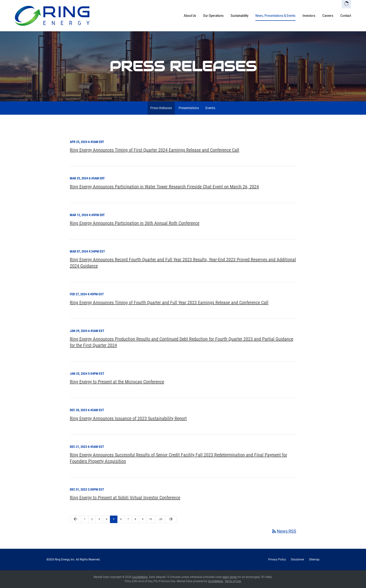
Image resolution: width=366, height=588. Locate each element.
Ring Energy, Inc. (65, 559)
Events (210, 108)
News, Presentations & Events (275, 16)
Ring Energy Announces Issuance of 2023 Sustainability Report (128, 418)
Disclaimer (297, 559)
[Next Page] (171, 519)
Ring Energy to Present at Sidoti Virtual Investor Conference (125, 498)
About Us (190, 16)
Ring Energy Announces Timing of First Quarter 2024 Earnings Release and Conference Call (155, 150)
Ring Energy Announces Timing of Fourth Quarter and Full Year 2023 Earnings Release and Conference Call (169, 303)
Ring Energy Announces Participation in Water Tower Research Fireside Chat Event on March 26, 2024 (164, 187)
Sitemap (314, 559)
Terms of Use (233, 581)
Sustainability (239, 16)
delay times (230, 577)
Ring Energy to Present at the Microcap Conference (117, 382)
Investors (309, 16)
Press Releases (161, 108)
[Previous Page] (76, 519)
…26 (160, 519)
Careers (328, 16)
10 (151, 519)
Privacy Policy (277, 559)
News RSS (284, 531)
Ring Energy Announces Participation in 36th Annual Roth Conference (135, 223)
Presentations (189, 108)
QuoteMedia (140, 577)
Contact (346, 16)
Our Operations (213, 16)
